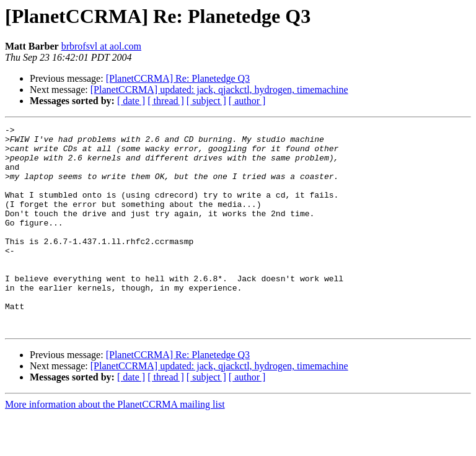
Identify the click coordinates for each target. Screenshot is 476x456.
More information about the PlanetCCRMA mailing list (115, 445)
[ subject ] (206, 101)
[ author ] (247, 101)
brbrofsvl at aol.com (101, 46)
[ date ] (131, 101)
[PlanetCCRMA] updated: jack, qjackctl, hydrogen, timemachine (219, 90)
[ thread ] (166, 101)
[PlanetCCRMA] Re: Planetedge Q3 (178, 78)
